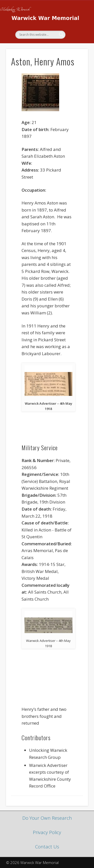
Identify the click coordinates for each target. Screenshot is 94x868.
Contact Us (47, 846)
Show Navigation (76, 45)
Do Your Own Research (47, 818)
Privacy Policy (47, 832)
